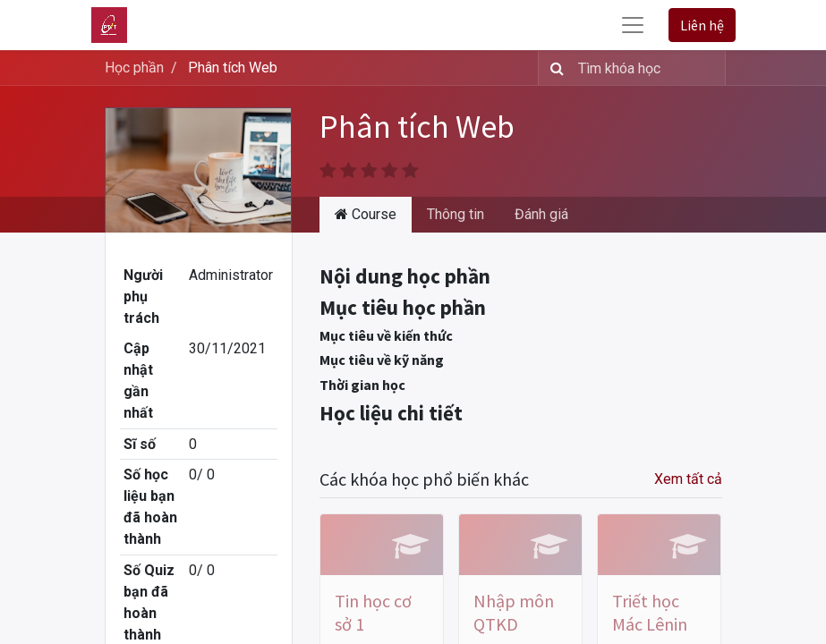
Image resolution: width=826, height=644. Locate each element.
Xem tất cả (688, 479)
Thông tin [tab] (456, 214)
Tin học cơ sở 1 (373, 612)
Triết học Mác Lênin (650, 612)
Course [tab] (366, 214)
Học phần (134, 68)
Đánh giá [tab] (541, 214)
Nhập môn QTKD (514, 612)
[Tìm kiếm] (554, 68)
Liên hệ (702, 25)
